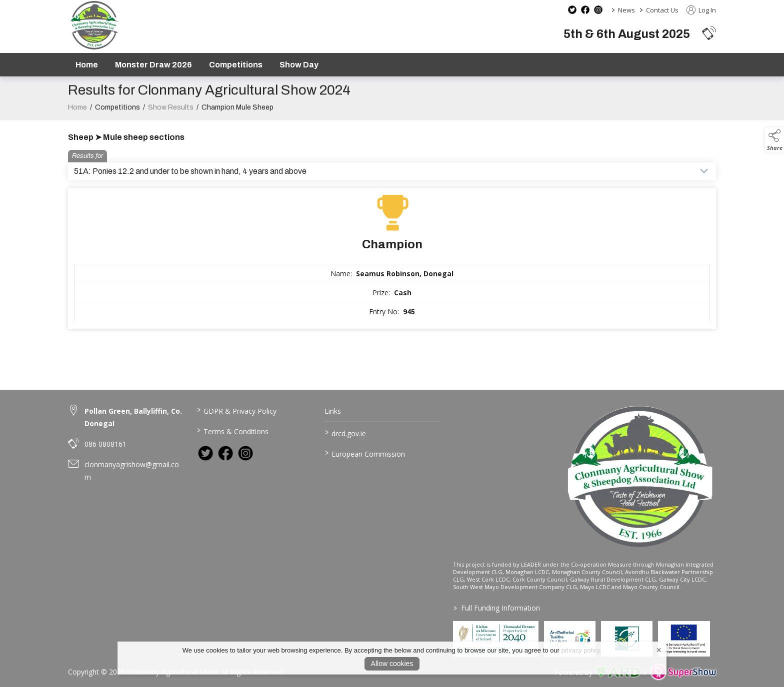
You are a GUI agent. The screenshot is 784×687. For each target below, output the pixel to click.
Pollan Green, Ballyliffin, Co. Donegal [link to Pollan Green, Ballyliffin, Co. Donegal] (133, 417)
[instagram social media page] (598, 10)
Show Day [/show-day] (299, 65)
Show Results (171, 117)
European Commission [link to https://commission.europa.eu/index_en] (365, 453)
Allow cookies (392, 664)
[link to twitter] (205, 453)
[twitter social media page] (572, 10)
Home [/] (87, 65)
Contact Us (662, 10)
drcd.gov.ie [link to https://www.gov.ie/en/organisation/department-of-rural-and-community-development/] (345, 433)
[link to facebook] (225, 453)
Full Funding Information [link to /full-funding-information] (497, 608)
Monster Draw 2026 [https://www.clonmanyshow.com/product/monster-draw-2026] (153, 65)
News (626, 10)
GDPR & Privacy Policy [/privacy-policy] (236, 410)
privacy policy (581, 650)
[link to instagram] (245, 453)
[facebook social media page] (585, 10)
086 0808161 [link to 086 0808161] (105, 444)
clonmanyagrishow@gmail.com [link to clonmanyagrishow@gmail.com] (132, 471)
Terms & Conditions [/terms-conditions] (232, 431)
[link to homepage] (94, 25)
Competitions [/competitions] (236, 65)
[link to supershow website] (683, 672)
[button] (709, 33)
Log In (701, 10)
